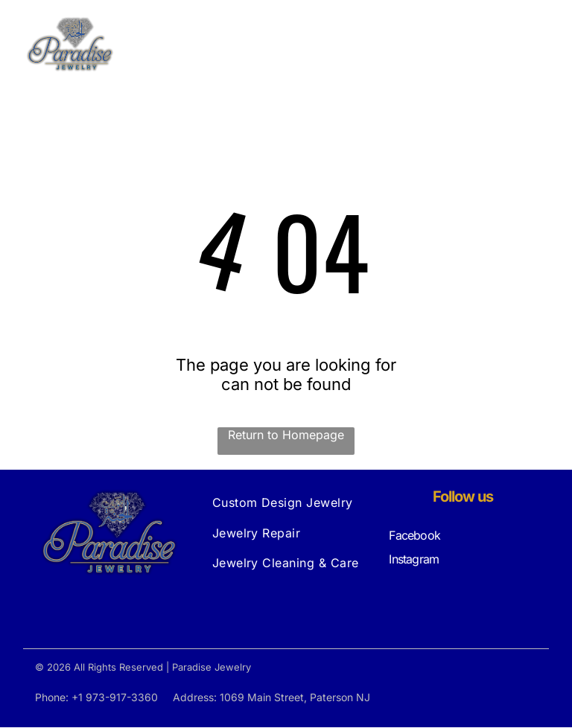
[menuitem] (286, 503)
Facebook (414, 536)
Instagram (414, 560)
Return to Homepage (286, 435)
